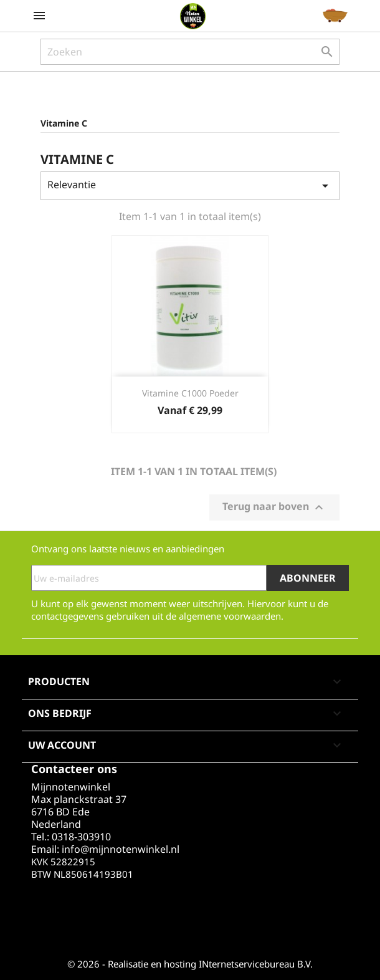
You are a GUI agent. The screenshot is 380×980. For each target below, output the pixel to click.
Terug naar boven (274, 508)
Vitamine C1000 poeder (190, 393)
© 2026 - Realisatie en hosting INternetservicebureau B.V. (190, 964)
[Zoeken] (190, 52)
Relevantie (190, 185)
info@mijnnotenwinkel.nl (121, 849)
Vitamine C (64, 123)
